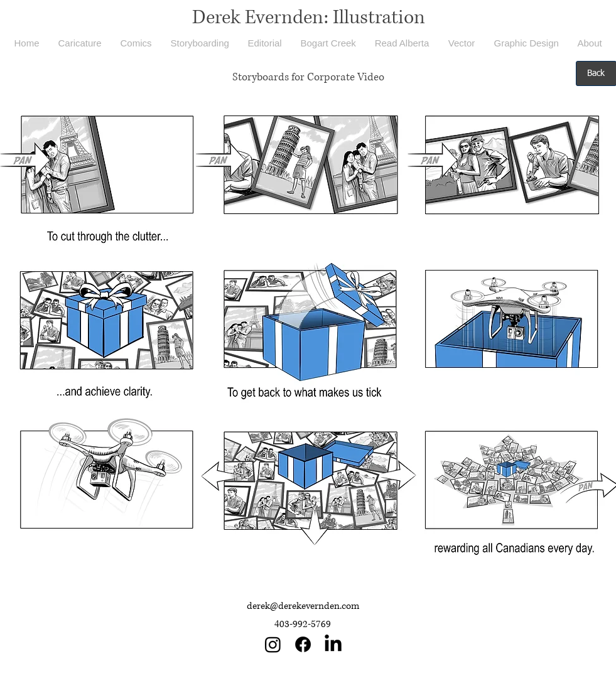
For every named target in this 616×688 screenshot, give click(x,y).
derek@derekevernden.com (303, 606)
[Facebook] (303, 644)
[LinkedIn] (333, 644)
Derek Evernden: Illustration (309, 17)
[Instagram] (273, 644)
